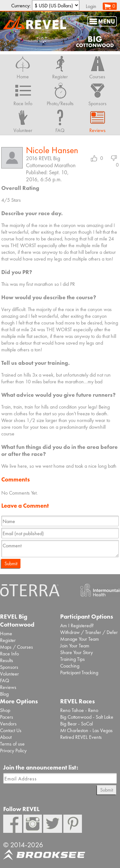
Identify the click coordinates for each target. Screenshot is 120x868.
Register (8, 640)
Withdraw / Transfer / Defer (89, 632)
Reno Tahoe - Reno (79, 710)
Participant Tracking (79, 673)
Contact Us (11, 730)
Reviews (8, 687)
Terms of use (12, 744)
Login (91, 6)
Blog (4, 694)
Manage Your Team (80, 639)
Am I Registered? (77, 626)
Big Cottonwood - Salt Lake (87, 717)
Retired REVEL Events (81, 737)
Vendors (8, 724)
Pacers (7, 717)
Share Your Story (76, 652)
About (6, 737)
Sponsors (9, 667)
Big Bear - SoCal (76, 724)
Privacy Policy (13, 751)
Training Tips (72, 659)
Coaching (70, 666)
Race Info (9, 654)
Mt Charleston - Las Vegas (86, 730)
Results (7, 660)
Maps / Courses (16, 647)
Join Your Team (75, 646)
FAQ (5, 680)
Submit (11, 563)
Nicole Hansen (52, 150)
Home (6, 633)
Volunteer (9, 674)
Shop (5, 710)
